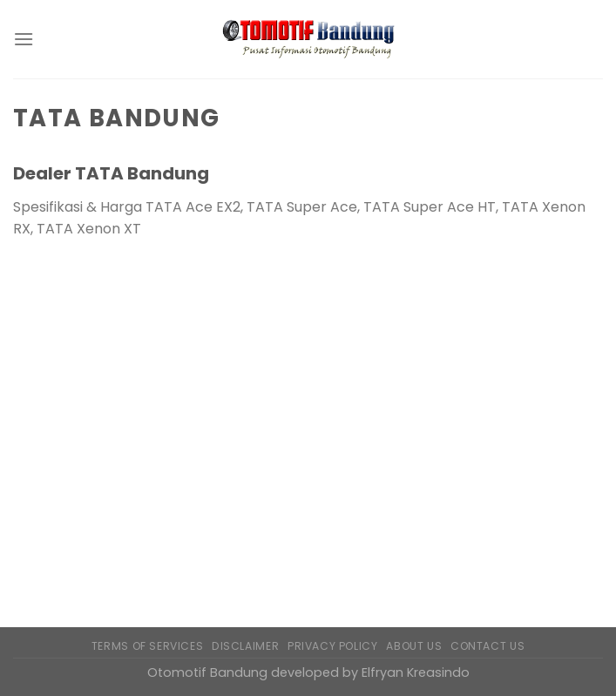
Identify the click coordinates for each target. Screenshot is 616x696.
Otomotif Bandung (207, 672)
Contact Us (487, 646)
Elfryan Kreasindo (416, 672)
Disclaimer (245, 646)
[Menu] (24, 39)
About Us (414, 646)
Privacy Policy (333, 646)
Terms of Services (147, 646)
